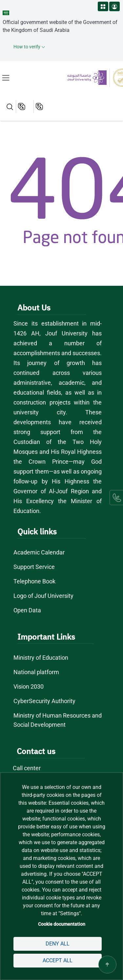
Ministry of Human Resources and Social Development (58, 720)
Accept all (58, 960)
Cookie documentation (62, 924)
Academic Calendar (39, 552)
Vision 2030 (29, 686)
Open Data (27, 610)
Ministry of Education (41, 658)
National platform (36, 672)
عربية (40, 107)
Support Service (34, 567)
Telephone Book (34, 581)
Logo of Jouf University (44, 596)
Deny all (57, 944)
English (22, 107)
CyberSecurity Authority (44, 701)
